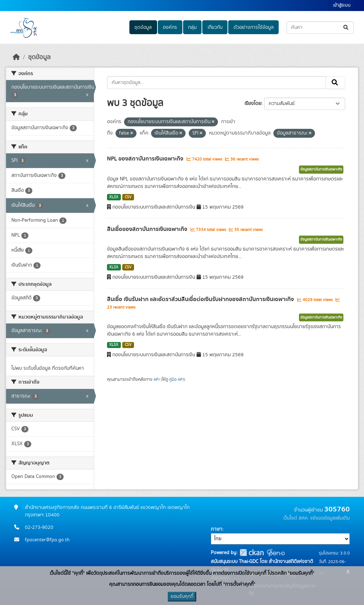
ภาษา (216, 529)
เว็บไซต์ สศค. (296, 518)
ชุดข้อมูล (143, 27)
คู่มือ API (176, 379)
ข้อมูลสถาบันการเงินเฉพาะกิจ (321, 169)
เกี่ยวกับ (215, 27)
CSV (128, 197)
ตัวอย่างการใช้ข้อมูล (254, 27)
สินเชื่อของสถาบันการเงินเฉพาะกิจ (148, 229)
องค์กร (170, 27)
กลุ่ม (192, 27)
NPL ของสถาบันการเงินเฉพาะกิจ (146, 159)
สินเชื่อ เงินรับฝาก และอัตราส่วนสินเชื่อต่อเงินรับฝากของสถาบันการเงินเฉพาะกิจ (201, 299)
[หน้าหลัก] (16, 57)
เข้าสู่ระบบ (342, 6)
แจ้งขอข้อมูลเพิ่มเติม (330, 518)
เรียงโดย (253, 104)
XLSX (114, 197)
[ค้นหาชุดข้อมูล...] (320, 28)
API (157, 379)
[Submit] (346, 28)
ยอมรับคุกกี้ (182, 596)
